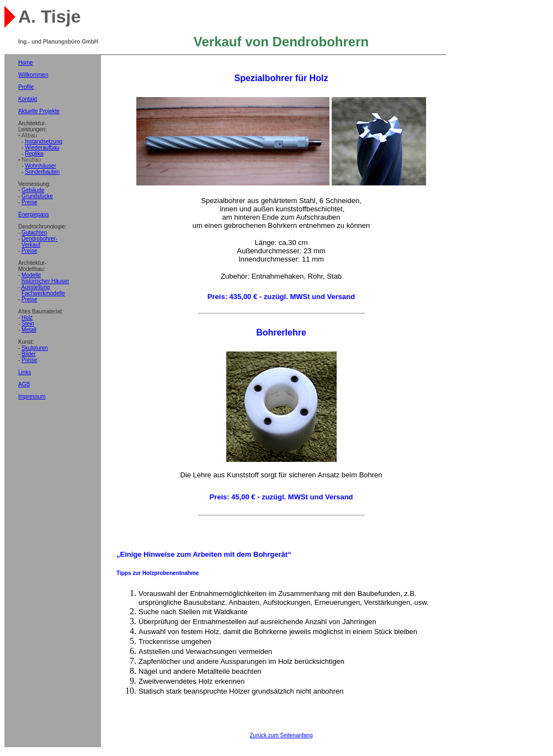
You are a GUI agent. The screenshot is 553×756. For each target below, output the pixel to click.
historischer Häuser (45, 281)
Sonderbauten (42, 172)
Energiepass (34, 214)
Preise (29, 202)
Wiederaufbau (42, 148)
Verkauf (31, 245)
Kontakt (28, 99)
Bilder (29, 354)
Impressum (32, 396)
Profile (26, 87)
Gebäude (33, 190)
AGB (24, 384)
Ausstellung (36, 287)
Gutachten (34, 233)
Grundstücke (37, 196)
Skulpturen (35, 348)
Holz (27, 318)
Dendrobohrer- (39, 239)
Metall (29, 330)
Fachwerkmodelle (43, 293)
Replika (34, 154)
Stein (28, 324)
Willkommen (33, 75)
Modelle (31, 275)
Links (25, 372)
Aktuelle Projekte (39, 111)
